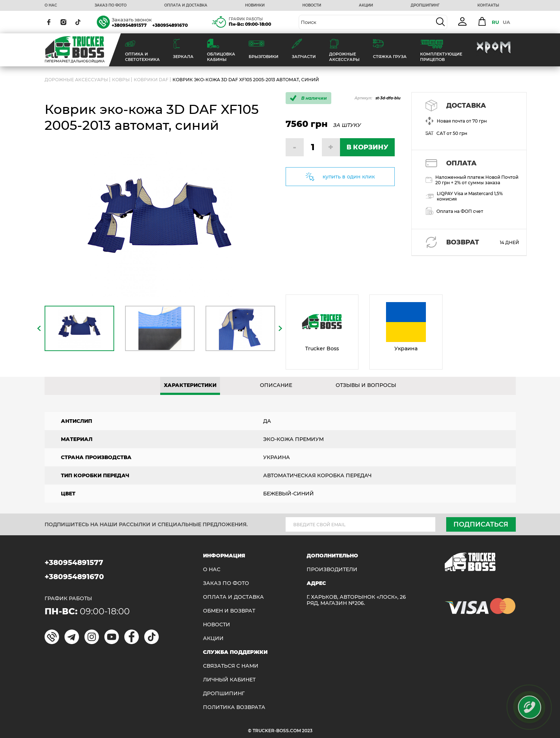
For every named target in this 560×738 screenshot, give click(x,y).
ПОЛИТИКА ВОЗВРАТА (234, 707)
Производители (332, 570)
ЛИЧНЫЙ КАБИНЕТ (229, 680)
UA (507, 22)
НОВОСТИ (312, 5)
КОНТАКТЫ (488, 5)
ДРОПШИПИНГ (425, 5)
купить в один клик (349, 177)
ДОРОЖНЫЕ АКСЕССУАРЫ (76, 80)
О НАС (51, 5)
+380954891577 (129, 25)
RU (495, 22)
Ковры (121, 80)
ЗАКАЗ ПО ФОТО (111, 5)
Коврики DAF (151, 80)
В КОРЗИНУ (367, 147)
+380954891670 (170, 25)
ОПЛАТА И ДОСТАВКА (186, 5)
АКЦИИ (366, 5)
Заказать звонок (132, 20)
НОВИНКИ (255, 5)
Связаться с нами (231, 666)
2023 (307, 731)
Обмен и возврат (229, 611)
